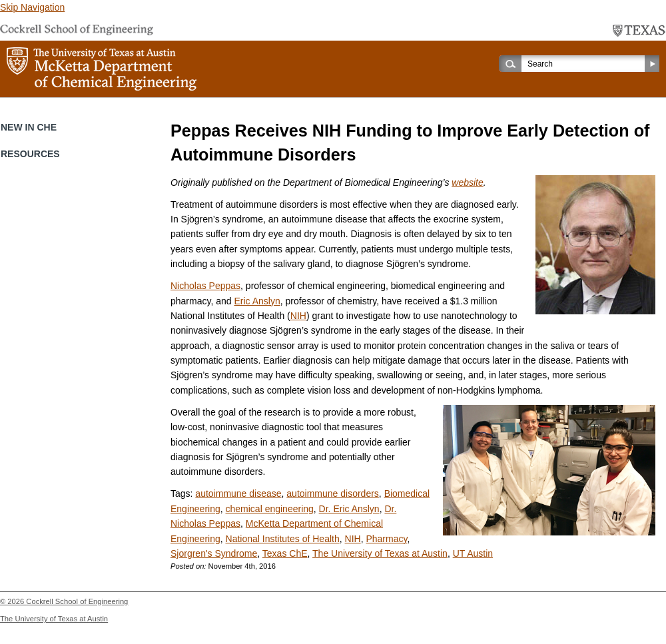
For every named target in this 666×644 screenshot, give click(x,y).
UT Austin (473, 553)
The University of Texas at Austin (380, 553)
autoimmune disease (238, 493)
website (467, 182)
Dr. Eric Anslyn (349, 509)
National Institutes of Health (283, 539)
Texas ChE (285, 553)
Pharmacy (386, 539)
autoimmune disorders (333, 493)
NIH (298, 316)
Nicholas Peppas (205, 286)
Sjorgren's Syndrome (214, 553)
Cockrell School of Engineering (77, 601)
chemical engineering (270, 509)
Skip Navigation (32, 7)
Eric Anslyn (257, 301)
